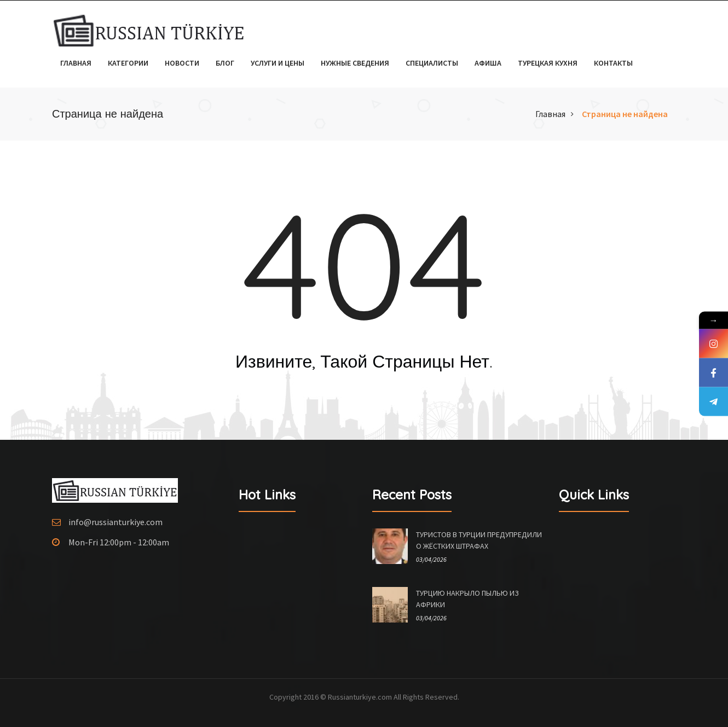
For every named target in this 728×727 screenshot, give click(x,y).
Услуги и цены (278, 63)
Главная (76, 63)
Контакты (613, 63)
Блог (225, 63)
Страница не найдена (625, 114)
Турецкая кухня (548, 63)
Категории (128, 63)
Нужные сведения (355, 63)
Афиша (488, 63)
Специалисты (432, 63)
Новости (182, 63)
